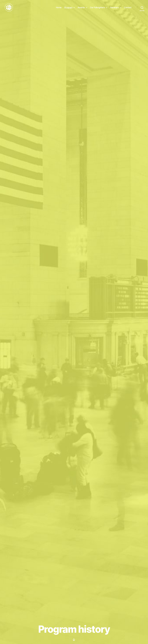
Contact (128, 8)
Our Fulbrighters (97, 8)
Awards (81, 8)
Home (59, 8)
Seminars (114, 8)
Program (68, 8)
